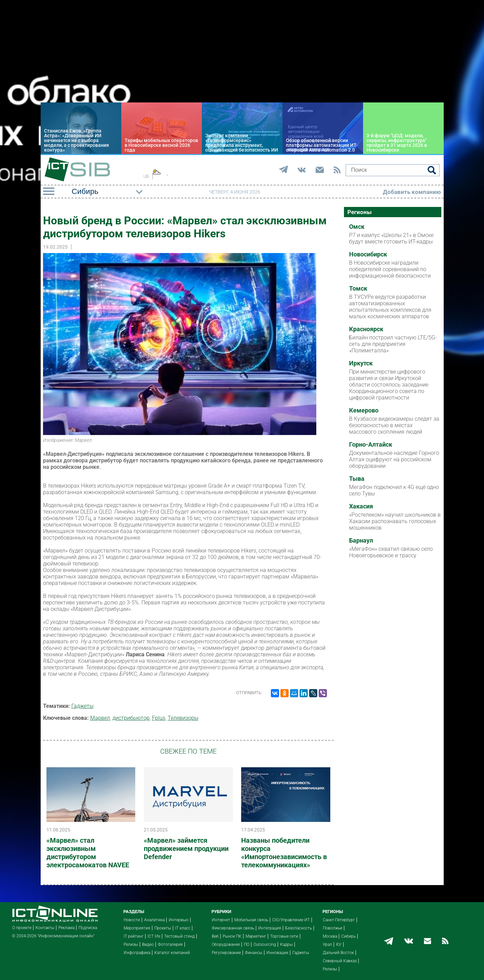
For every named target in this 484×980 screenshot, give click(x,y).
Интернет (221, 920)
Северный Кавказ (340, 961)
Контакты (45, 928)
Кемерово (364, 410)
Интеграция (270, 928)
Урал (327, 944)
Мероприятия (137, 928)
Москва (330, 936)
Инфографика (137, 953)
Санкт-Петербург (339, 920)
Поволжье (333, 928)
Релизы (131, 944)
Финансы (254, 953)
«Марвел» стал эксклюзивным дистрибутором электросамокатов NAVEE (88, 853)
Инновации (277, 953)
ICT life (154, 936)
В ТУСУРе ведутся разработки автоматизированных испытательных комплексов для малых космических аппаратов (390, 307)
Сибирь (348, 936)
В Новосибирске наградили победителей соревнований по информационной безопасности (390, 269)
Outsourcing (265, 944)
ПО (247, 944)
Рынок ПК (232, 936)
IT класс (183, 928)
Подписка (88, 928)
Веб (215, 936)
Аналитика (154, 920)
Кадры (286, 944)
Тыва (357, 479)
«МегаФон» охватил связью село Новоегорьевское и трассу (391, 552)
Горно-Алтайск (371, 445)
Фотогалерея (170, 944)
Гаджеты (82, 706)
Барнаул (361, 541)
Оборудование (226, 944)
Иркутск (361, 363)
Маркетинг (256, 936)
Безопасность (299, 928)
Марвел (100, 718)
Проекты (163, 928)
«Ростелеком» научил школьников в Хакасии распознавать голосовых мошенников (395, 521)
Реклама (66, 928)
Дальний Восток (338, 953)
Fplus (159, 718)
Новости (132, 920)
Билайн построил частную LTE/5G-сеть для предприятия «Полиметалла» (393, 344)
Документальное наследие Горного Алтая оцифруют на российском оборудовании (394, 459)
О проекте (22, 928)
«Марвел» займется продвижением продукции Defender (186, 849)
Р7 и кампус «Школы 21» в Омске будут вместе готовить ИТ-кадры (391, 238)
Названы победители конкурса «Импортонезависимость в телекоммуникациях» (284, 853)
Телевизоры (183, 718)
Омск (357, 227)
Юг (339, 944)
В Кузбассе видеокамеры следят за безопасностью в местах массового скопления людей (394, 425)
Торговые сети (284, 936)
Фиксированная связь (233, 928)
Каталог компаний (172, 953)
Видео (148, 944)
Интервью (179, 920)
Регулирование (226, 953)
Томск (358, 289)
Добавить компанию (412, 192)
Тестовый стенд (179, 936)
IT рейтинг (134, 936)
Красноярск (366, 329)
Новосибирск (368, 254)
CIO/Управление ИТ (291, 920)
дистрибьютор (131, 718)
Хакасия (361, 506)
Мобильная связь (251, 920)
